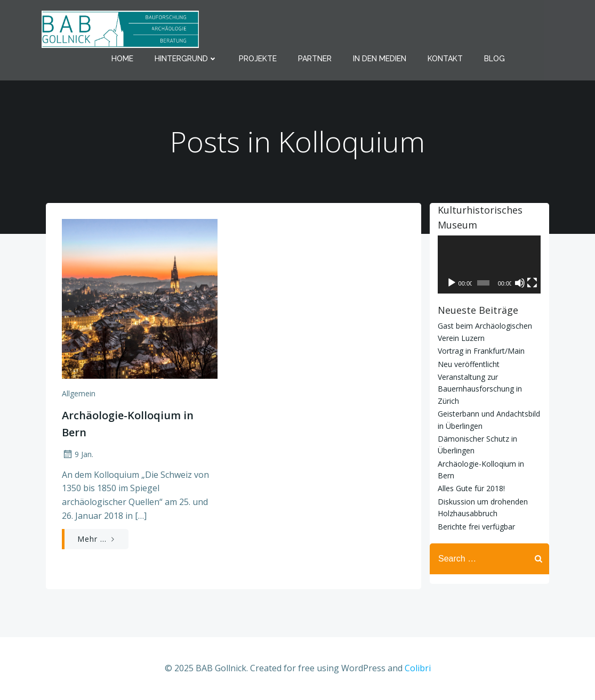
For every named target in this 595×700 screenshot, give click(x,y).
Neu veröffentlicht (469, 364)
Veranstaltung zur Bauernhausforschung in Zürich (480, 389)
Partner (315, 59)
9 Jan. (78, 454)
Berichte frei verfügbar (476, 527)
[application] (489, 264)
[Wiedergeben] (452, 283)
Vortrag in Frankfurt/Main (481, 351)
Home (122, 59)
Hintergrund (186, 59)
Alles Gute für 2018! (471, 489)
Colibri (418, 668)
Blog (495, 59)
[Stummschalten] (520, 283)
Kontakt (445, 59)
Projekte (258, 59)
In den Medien (380, 59)
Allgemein (79, 393)
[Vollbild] (532, 283)
